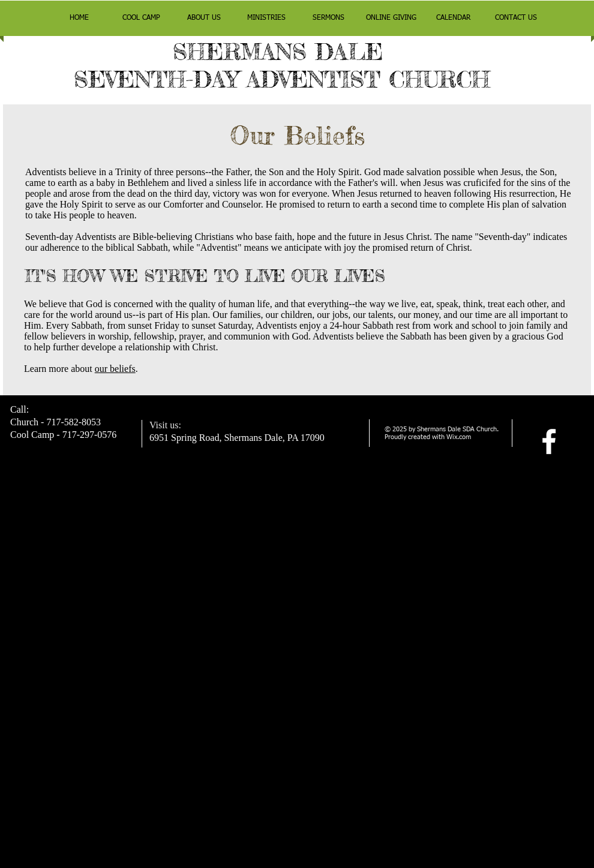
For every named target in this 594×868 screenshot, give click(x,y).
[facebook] (549, 441)
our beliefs (115, 369)
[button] (142, 18)
